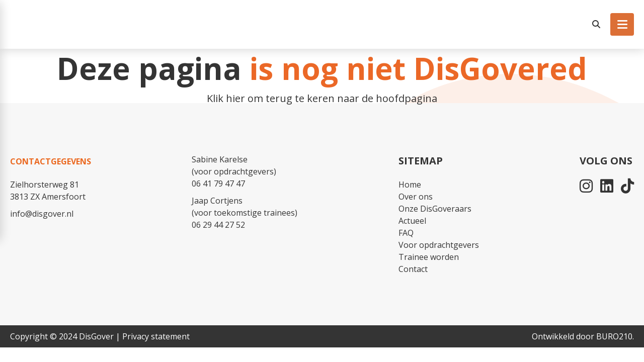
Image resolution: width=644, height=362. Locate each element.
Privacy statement (156, 336)
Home (410, 185)
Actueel (412, 221)
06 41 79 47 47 (218, 184)
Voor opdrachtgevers (439, 245)
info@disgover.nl (42, 214)
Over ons (416, 197)
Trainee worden (429, 257)
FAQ (406, 233)
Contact (413, 269)
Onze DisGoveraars (435, 209)
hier (235, 98)
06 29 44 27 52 (218, 225)
